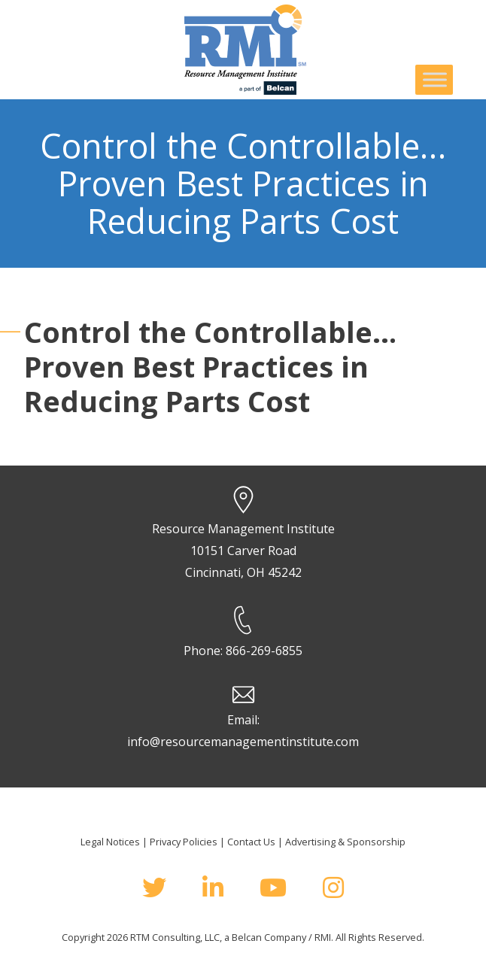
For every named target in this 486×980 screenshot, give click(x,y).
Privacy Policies (184, 842)
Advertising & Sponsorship (345, 842)
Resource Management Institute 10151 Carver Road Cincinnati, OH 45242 (243, 551)
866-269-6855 (264, 651)
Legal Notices (110, 842)
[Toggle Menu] (435, 79)
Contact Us (251, 842)
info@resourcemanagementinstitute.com (243, 742)
